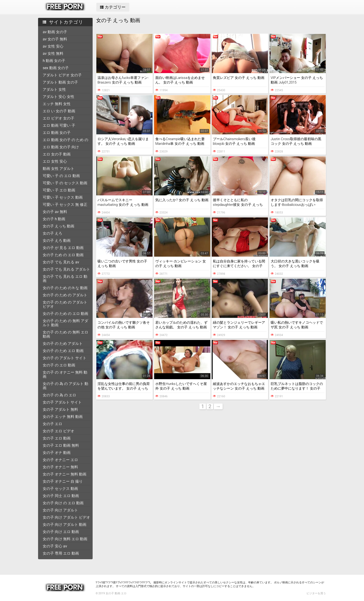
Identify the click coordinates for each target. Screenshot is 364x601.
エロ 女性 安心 (55, 161)
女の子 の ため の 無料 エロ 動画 (65, 334)
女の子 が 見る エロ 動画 (63, 248)
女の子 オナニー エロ (60, 460)
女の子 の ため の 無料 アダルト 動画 (65, 323)
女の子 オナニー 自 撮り (63, 481)
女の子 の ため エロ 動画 (63, 351)
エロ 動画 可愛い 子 (59, 125)
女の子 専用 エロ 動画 (61, 553)
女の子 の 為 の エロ (59, 395)
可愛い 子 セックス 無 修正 (65, 205)
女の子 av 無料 (55, 212)
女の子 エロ (52, 424)
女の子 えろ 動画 (57, 241)
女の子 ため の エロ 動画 (63, 255)
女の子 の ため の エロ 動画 (65, 314)
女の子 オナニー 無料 (60, 467)
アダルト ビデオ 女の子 (62, 75)
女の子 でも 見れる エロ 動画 (65, 279)
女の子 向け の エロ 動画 (63, 503)
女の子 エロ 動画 (57, 438)
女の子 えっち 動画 (58, 226)
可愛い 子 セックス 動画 (63, 197)
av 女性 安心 (53, 46)
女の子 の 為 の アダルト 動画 (65, 386)
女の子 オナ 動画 (57, 453)
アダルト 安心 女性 (58, 97)
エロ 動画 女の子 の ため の (65, 140)
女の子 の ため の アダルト (65, 295)
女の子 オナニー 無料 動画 (65, 474)
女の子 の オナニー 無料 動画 (65, 374)
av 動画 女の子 (55, 32)
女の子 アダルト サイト (62, 402)
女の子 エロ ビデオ (58, 431)
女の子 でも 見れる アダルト (66, 269)
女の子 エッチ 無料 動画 (63, 417)
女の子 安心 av (55, 546)
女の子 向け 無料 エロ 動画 (65, 539)
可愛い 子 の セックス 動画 (65, 183)
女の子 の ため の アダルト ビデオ (65, 304)
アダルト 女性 (54, 89)
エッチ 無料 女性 (57, 104)
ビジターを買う (316, 593)
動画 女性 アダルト (58, 169)
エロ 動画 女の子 (57, 133)
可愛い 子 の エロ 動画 (61, 176)
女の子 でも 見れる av (61, 262)
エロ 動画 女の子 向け (61, 147)
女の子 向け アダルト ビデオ (66, 517)
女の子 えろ (52, 233)
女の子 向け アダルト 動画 (65, 525)
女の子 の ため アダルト (63, 344)
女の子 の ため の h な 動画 (65, 288)
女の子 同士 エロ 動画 (61, 496)
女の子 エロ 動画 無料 (61, 445)
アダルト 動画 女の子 (60, 82)
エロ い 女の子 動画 (59, 111)
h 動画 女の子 (54, 61)
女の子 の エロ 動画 (59, 365)
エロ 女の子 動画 (57, 154)
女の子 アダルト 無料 (60, 409)
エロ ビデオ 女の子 (58, 118)
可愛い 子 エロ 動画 (59, 190)
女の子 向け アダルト (60, 510)
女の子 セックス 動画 (60, 489)
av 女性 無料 (53, 53)
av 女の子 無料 (55, 39)
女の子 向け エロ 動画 (61, 532)
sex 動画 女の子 (56, 68)
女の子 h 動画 (54, 219)
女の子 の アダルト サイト (65, 358)
